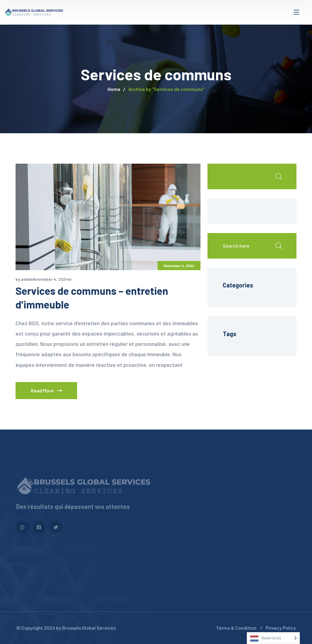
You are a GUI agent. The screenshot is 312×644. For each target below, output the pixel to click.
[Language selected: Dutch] (273, 638)
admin (27, 279)
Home (114, 89)
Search (278, 176)
